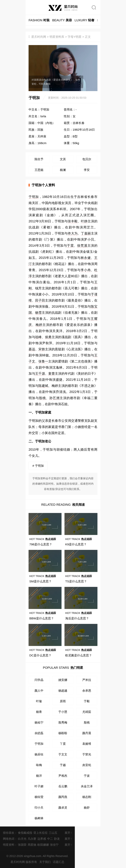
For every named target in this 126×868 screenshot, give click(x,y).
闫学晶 (39, 680)
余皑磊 (39, 733)
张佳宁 (54, 845)
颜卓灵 (63, 808)
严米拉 (87, 680)
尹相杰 (63, 776)
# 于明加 (38, 466)
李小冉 (86, 270)
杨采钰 (39, 754)
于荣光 (87, 754)
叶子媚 (39, 786)
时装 (39, 20)
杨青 (39, 712)
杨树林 (39, 818)
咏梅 (39, 765)
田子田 (40, 300)
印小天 (39, 808)
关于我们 (45, 862)
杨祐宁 (39, 722)
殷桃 (42, 398)
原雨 (63, 701)
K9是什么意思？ (76, 544)
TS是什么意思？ (76, 581)
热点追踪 (43, 539)
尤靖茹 (87, 712)
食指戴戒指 (25, 833)
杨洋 (39, 776)
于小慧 (63, 712)
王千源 (40, 374)
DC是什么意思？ (40, 655)
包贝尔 (87, 159)
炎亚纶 (87, 765)
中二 (50, 839)
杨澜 (63, 170)
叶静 (84, 221)
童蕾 (52, 374)
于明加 (34, 197)
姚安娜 (63, 680)
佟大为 (73, 233)
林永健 (86, 258)
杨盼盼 (63, 733)
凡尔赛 (32, 839)
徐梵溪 (82, 246)
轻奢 (85, 20)
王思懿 (39, 170)
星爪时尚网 (39, 37)
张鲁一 (43, 361)
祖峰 (38, 337)
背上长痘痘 (41, 833)
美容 (62, 20)
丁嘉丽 (86, 233)
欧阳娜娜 (43, 845)
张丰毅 (73, 221)
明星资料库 (57, 37)
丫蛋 (63, 744)
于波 (87, 776)
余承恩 (87, 691)
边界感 (42, 839)
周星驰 (32, 845)
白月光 (22, 839)
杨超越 (63, 691)
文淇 (63, 159)
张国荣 (22, 845)
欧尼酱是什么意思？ (79, 655)
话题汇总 (59, 862)
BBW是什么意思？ (42, 618)
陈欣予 (39, 159)
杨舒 (87, 808)
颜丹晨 (87, 733)
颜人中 (39, 691)
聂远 (32, 349)
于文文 (63, 754)
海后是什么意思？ (77, 618)
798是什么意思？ (41, 544)
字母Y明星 (75, 37)
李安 (87, 170)
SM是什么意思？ (40, 581)
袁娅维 (87, 744)
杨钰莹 (39, 797)
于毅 (87, 701)
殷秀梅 (63, 722)
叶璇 (39, 701)
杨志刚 (87, 797)
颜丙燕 (63, 797)
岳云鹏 (63, 786)
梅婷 (39, 325)
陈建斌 (43, 386)
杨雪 (38, 313)
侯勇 (48, 337)
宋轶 (42, 349)
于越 (63, 765)
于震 (70, 246)
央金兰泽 (87, 786)
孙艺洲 (54, 398)
